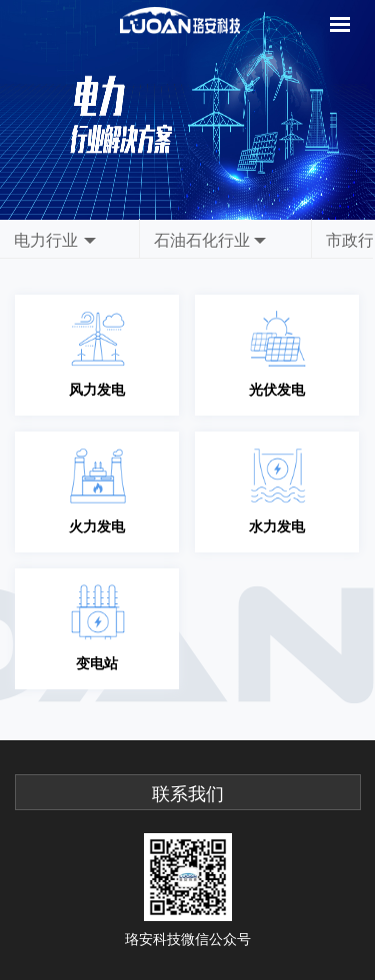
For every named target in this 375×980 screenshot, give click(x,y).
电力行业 (46, 240)
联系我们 (188, 794)
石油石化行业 (202, 240)
